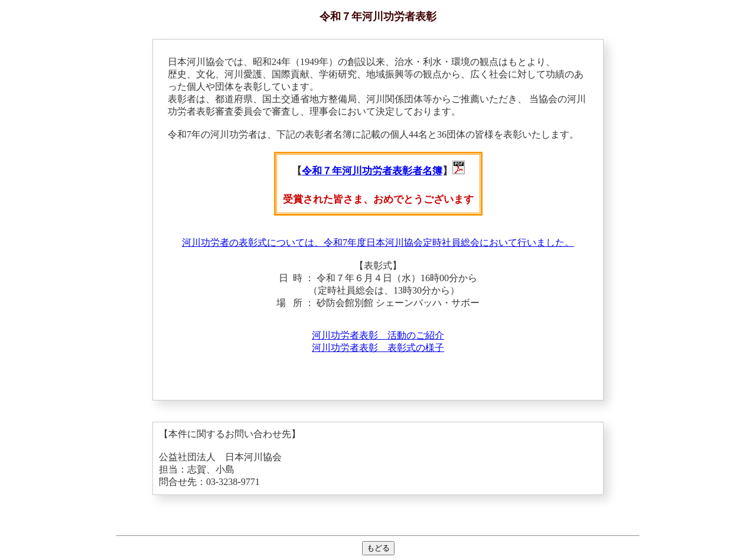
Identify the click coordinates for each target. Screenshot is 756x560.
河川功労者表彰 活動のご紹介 (378, 335)
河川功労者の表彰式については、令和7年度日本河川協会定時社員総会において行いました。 (378, 242)
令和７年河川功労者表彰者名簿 (372, 171)
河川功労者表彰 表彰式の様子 (378, 348)
